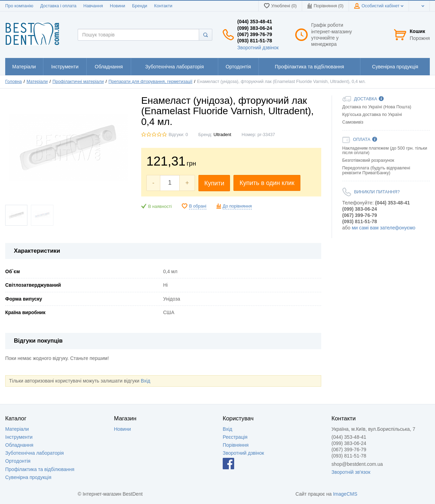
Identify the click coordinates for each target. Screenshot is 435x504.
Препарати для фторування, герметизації (151, 82)
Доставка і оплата (58, 6)
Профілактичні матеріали (78, 82)
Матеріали (37, 82)
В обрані (198, 206)
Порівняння (236, 445)
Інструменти (19, 437)
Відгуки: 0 (178, 135)
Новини (118, 6)
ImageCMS (345, 494)
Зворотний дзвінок (258, 48)
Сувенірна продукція (28, 477)
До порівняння (237, 206)
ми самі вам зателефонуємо (383, 228)
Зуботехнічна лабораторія (35, 453)
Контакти (163, 6)
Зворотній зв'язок (351, 472)
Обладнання (19, 445)
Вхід (146, 381)
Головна (14, 82)
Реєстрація (235, 437)
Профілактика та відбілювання (40, 469)
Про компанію (19, 6)
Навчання (93, 6)
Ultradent (222, 135)
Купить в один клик (267, 183)
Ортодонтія (18, 461)
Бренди (140, 6)
